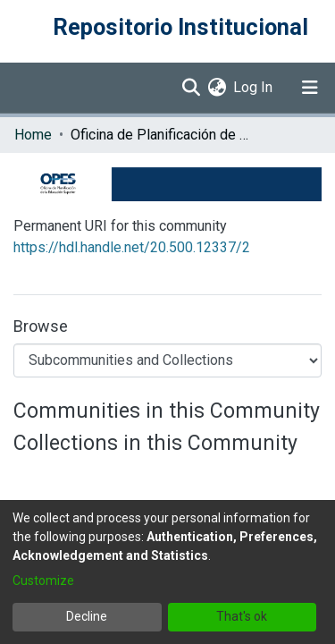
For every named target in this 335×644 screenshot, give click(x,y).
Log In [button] (254, 87)
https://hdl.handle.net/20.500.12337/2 (132, 247)
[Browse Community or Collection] (167, 360)
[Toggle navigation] (310, 88)
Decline (87, 616)
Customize (43, 580)
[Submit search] (191, 88)
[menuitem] (217, 88)
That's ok (242, 616)
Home (33, 135)
